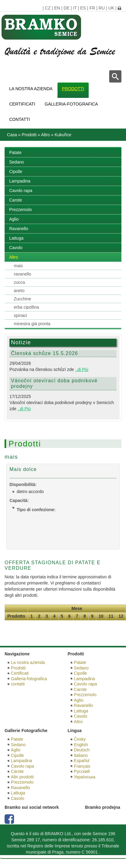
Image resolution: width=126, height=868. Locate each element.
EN (57, 8)
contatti (20, 119)
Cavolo (16, 248)
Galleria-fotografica (71, 104)
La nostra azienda (31, 89)
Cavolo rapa (21, 191)
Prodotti (73, 89)
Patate (15, 152)
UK (111, 8)
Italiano (81, 755)
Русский (82, 771)
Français (82, 766)
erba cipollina (26, 307)
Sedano (17, 162)
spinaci (20, 315)
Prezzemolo (20, 210)
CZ (48, 8)
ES (83, 8)
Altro (45, 135)
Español (82, 761)
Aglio (14, 219)
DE (67, 8)
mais (18, 266)
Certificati (22, 104)
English (81, 745)
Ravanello (19, 229)
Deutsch (82, 750)
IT (75, 8)
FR (92, 8)
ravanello (22, 274)
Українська (85, 777)
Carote (16, 200)
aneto (19, 291)
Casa (12, 135)
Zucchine (22, 299)
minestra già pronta (32, 324)
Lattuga (16, 238)
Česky (80, 739)
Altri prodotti (22, 777)
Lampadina (20, 181)
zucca (19, 282)
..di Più (82, 369)
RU (102, 8)
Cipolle (16, 172)
